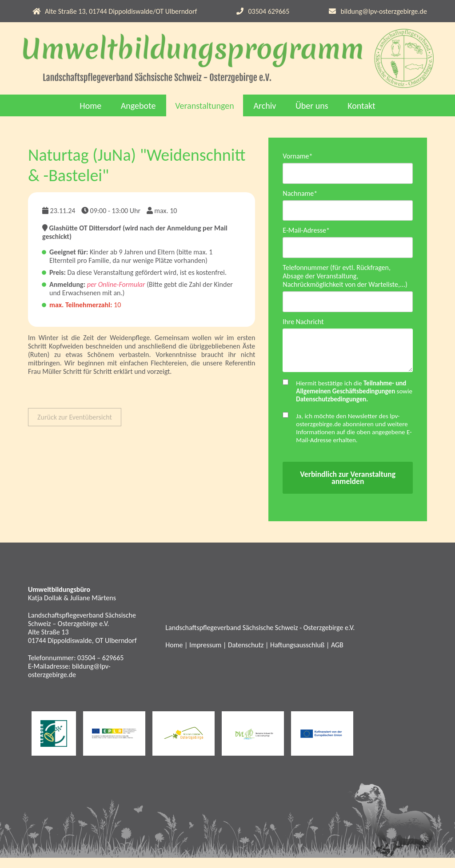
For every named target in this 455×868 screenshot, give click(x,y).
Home (90, 106)
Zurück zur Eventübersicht (75, 417)
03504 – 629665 (100, 668)
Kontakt (361, 106)
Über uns (312, 106)
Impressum (205, 656)
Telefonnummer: (53, 668)
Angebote (138, 106)
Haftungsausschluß (297, 656)
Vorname (297, 156)
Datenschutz (246, 656)
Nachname (300, 195)
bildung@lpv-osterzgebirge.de (384, 11)
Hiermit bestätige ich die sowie (354, 401)
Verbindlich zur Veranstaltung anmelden (348, 488)
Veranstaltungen (205, 106)
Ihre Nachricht (303, 327)
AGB (337, 656)
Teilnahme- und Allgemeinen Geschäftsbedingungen (351, 397)
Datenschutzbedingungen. (332, 409)
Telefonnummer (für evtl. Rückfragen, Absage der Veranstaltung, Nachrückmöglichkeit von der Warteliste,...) (345, 280)
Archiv (265, 106)
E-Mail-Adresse (306, 233)
